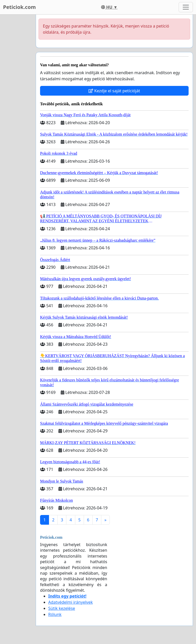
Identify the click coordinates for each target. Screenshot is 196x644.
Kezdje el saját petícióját (114, 91)
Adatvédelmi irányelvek (71, 602)
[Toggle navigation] (186, 7)
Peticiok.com (19, 7)
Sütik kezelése (62, 608)
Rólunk (55, 614)
